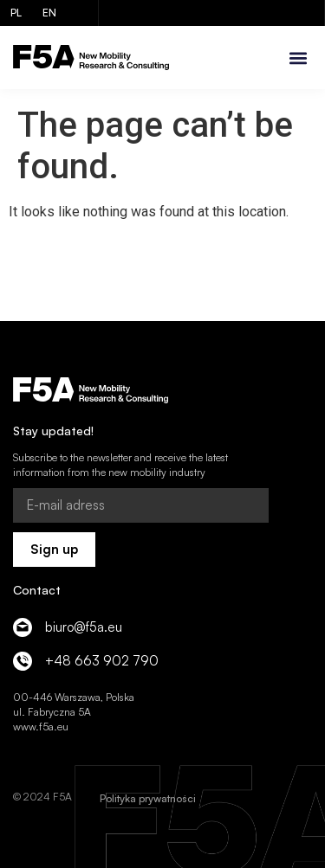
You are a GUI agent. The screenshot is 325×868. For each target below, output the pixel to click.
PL (16, 13)
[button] (298, 58)
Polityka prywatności (148, 798)
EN (49, 13)
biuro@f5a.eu (84, 627)
